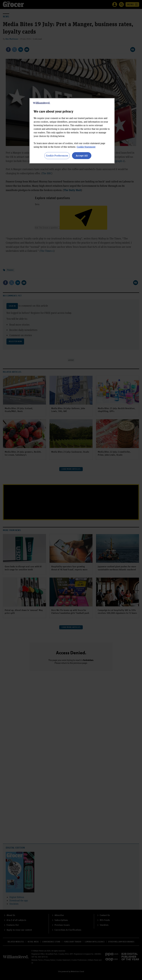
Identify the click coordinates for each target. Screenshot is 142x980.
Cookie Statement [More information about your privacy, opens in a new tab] (86, 147)
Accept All (82, 156)
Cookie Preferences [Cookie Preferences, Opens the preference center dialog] (57, 156)
